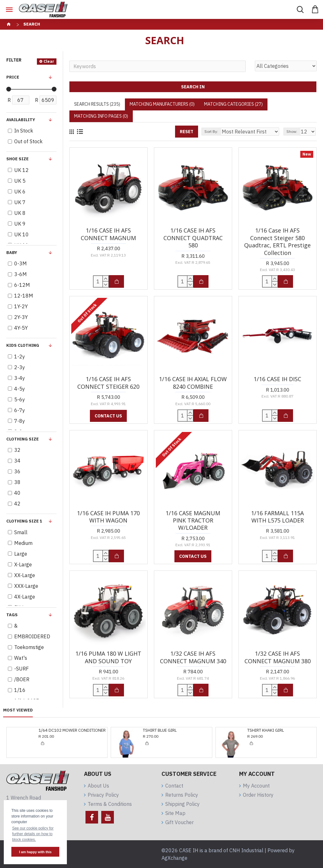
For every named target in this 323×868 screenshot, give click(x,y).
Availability (21, 120)
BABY (12, 253)
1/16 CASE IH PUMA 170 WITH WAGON (108, 517)
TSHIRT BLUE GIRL (55, 730)
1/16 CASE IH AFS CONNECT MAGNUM (108, 234)
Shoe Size (18, 159)
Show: (292, 131)
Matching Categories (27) (233, 104)
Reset (187, 132)
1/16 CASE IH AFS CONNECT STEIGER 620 (108, 383)
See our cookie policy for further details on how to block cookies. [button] (33, 834)
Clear (49, 61)
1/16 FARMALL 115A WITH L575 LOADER (277, 517)
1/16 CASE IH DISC (277, 379)
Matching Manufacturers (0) (162, 104)
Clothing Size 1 (24, 521)
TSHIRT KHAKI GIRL (161, 730)
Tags (12, 615)
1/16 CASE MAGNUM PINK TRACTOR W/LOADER (193, 521)
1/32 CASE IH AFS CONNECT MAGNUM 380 (278, 657)
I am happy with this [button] (35, 852)
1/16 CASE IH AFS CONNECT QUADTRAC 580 (193, 238)
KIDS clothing (23, 345)
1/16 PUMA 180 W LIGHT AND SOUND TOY (108, 657)
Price (13, 77)
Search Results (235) (97, 104)
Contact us (108, 416)
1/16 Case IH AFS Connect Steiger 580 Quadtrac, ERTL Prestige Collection (277, 242)
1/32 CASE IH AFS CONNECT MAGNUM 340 (193, 657)
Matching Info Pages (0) (101, 116)
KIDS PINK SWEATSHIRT (270, 730)
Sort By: (211, 131)
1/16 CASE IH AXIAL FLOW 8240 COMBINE (193, 383)
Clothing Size (23, 439)
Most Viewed (18, 710)
